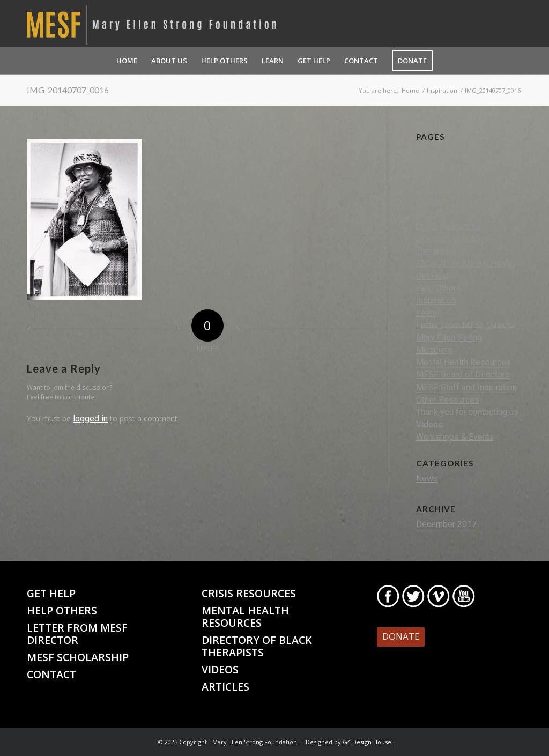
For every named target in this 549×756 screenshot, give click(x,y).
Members (434, 350)
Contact (430, 201)
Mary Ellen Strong (449, 338)
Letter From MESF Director (466, 325)
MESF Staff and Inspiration (466, 387)
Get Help (432, 276)
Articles (431, 177)
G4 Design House (367, 742)
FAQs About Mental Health (465, 264)
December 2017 (446, 524)
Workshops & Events (455, 437)
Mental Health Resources (463, 362)
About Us (433, 152)
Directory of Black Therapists (257, 646)
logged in (90, 418)
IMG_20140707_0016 (68, 90)
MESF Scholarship (78, 657)
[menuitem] (127, 61)
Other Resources (448, 400)
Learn (426, 313)
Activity (430, 164)
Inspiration (436, 301)
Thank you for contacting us (467, 412)
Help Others (439, 288)
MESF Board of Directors (463, 375)
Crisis (427, 214)
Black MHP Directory (455, 189)
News (427, 479)
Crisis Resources (448, 226)
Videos (429, 424)
